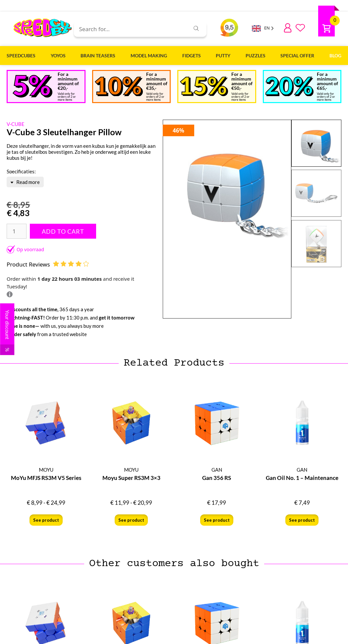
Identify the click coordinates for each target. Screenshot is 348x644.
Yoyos (58, 56)
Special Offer (297, 56)
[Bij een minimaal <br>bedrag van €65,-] (290, 87)
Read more (25, 182)
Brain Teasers (98, 56)
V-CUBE (16, 124)
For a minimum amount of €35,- (157, 81)
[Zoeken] (196, 28)
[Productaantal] (17, 231)
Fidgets (192, 56)
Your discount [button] (7, 332)
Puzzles (256, 56)
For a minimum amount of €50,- (242, 81)
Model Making (149, 56)
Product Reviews (48, 264)
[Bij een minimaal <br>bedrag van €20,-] (32, 86)
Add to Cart (63, 231)
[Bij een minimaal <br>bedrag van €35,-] (119, 87)
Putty (223, 56)
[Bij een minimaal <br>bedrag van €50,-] (204, 86)
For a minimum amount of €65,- (327, 81)
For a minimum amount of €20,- (68, 81)
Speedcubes (21, 56)
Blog (335, 56)
